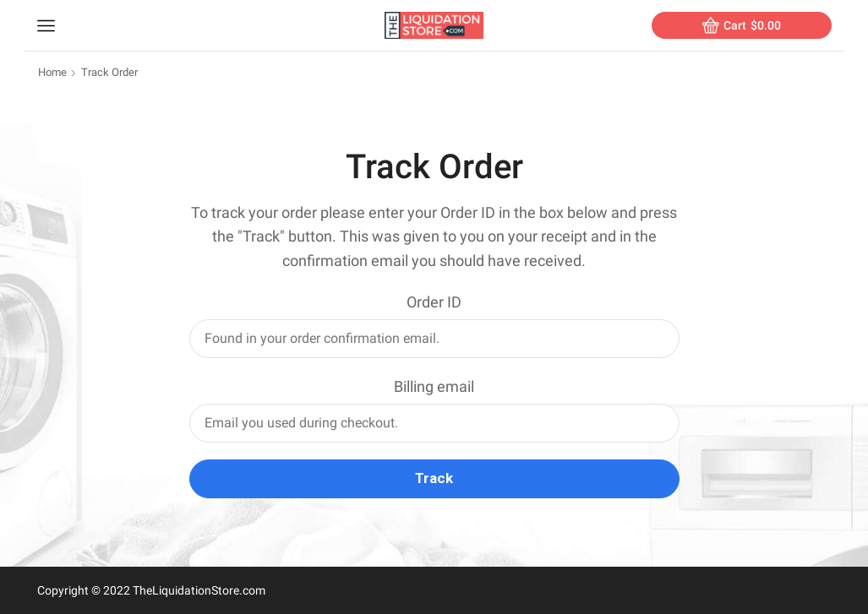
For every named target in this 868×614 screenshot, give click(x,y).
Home (52, 72)
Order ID (434, 302)
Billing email (434, 386)
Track (434, 478)
